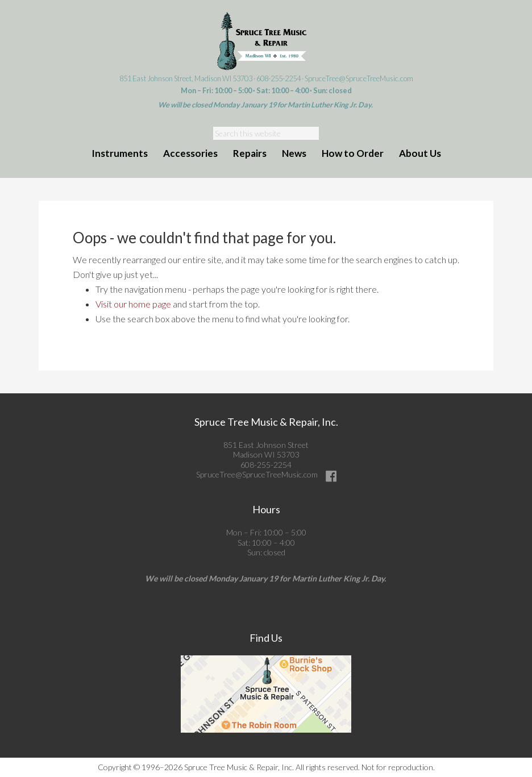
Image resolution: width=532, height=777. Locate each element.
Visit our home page (133, 304)
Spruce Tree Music (266, 41)
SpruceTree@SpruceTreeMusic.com (359, 78)
